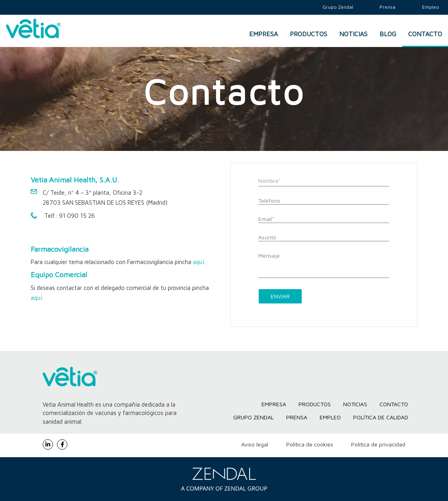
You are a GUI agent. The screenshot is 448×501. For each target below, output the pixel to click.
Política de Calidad (381, 417)
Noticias (353, 34)
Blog (388, 34)
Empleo (330, 417)
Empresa (263, 34)
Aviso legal (255, 444)
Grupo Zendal (253, 417)
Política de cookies (310, 444)
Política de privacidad (378, 444)
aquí (198, 262)
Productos (308, 34)
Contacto (425, 34)
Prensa (297, 417)
